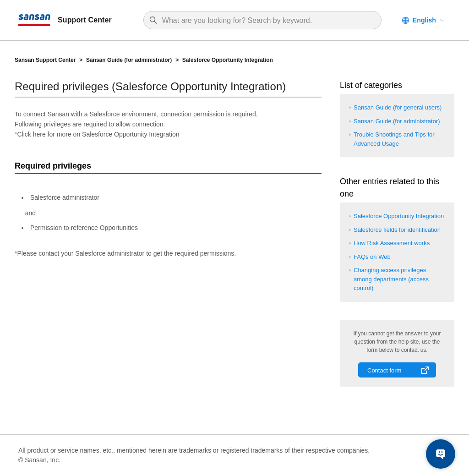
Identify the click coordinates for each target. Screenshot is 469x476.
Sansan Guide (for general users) (398, 107)
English (424, 20)
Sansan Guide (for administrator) (129, 60)
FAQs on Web (372, 257)
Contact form (384, 370)
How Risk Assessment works (392, 243)
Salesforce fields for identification (397, 230)
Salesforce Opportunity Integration (228, 60)
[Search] (267, 21)
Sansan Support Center (45, 60)
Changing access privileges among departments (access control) (391, 279)
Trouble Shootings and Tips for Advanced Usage (394, 139)
